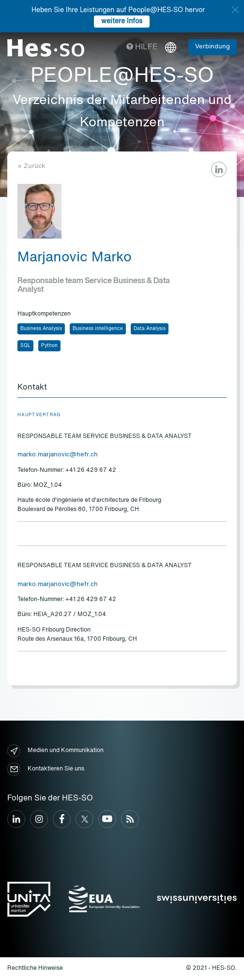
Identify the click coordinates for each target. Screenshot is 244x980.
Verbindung (213, 47)
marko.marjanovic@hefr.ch (58, 455)
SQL (25, 346)
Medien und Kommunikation (55, 751)
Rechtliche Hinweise (35, 968)
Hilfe (142, 47)
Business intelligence (98, 329)
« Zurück (31, 166)
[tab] (122, 388)
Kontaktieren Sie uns (46, 769)
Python (49, 346)
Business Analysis (41, 329)
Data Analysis (150, 329)
